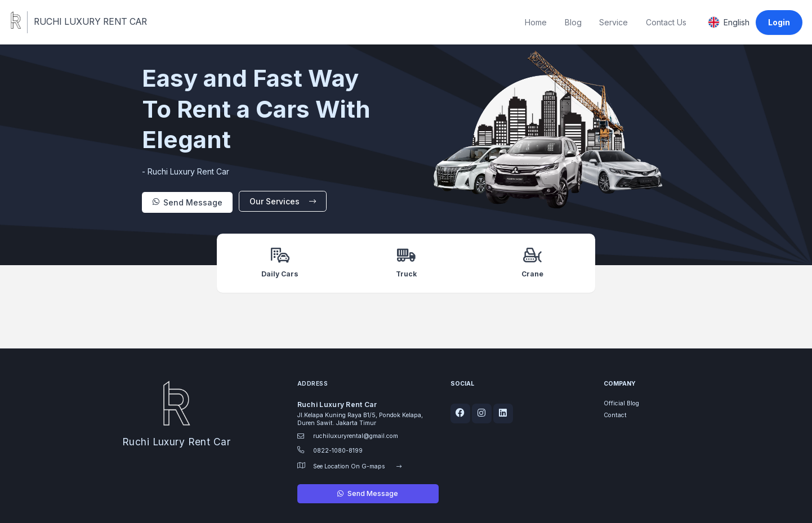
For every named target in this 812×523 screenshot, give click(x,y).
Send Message (188, 202)
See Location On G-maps (358, 466)
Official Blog (621, 403)
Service (614, 22)
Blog (573, 22)
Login (779, 22)
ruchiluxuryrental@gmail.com (356, 436)
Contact (615, 415)
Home (536, 22)
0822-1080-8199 (338, 451)
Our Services (283, 201)
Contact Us (666, 22)
